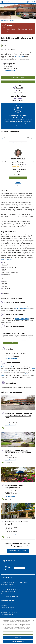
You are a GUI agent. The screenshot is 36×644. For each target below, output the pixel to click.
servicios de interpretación (22, 319)
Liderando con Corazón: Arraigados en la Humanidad (14, 582)
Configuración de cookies (18, 635)
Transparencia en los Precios (8, 592)
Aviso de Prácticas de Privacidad (9, 587)
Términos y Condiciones (7, 594)
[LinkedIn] (9, 567)
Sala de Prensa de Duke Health (8, 610)
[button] (34, 2)
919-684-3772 (19, 174)
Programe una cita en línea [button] (18, 178)
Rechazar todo (18, 639)
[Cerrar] (34, 622)
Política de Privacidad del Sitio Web (9, 596)
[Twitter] (4, 570)
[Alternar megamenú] (32, 2)
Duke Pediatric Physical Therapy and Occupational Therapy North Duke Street (19, 415)
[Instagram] (7, 567)
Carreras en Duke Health (7, 608)
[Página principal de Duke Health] (5, 2)
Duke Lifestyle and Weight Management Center (15, 486)
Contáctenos (19, 568)
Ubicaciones (13, 21)
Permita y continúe (10, 343)
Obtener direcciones (10, 71)
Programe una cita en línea (18, 78)
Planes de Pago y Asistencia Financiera (10, 589)
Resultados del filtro (18, 143)
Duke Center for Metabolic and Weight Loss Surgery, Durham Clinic (18, 451)
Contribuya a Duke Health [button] (17, 551)
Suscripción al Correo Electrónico (9, 612)
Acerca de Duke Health (7, 603)
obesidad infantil (19, 56)
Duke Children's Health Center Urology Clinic (16, 523)
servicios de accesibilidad (22, 309)
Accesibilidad (4, 580)
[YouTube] (7, 570)
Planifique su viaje (6, 367)
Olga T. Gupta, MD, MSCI (18, 159)
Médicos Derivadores (6, 615)
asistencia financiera (7, 259)
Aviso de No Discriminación (8, 585)
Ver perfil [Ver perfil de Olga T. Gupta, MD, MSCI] (17, 183)
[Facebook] (4, 567)
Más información (17, 126)
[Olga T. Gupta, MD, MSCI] (18, 153)
